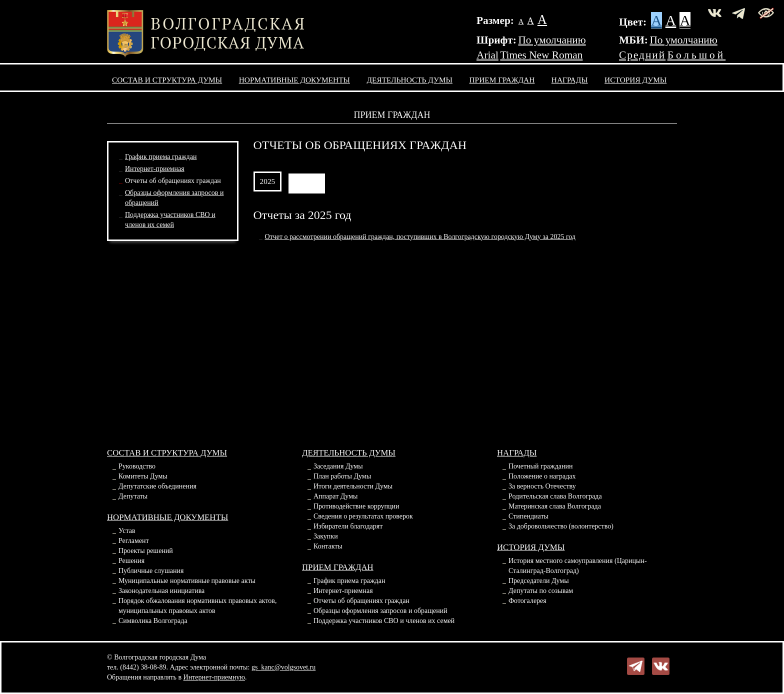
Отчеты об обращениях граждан (173, 181)
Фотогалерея (527, 601)
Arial (487, 55)
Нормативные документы (294, 80)
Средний (642, 55)
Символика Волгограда (153, 621)
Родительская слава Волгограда (555, 496)
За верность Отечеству (542, 486)
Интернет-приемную (214, 677)
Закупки (326, 536)
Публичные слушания (151, 571)
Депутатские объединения (157, 486)
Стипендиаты (528, 516)
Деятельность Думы (410, 80)
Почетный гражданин (540, 466)
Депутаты (133, 496)
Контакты (328, 546)
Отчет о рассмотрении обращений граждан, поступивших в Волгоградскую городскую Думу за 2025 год (420, 237)
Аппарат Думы (335, 496)
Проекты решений (146, 551)
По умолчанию (552, 40)
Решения (131, 561)
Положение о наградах (542, 476)
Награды (570, 80)
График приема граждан (161, 157)
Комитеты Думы (143, 476)
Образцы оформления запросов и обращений (380, 611)
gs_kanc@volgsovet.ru (283, 667)
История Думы (635, 80)
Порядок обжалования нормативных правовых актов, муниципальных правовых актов (197, 606)
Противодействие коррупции (356, 506)
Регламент (134, 541)
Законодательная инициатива (161, 591)
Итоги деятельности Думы (353, 486)
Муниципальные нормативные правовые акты (187, 581)
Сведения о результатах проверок (363, 516)
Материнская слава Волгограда (555, 506)
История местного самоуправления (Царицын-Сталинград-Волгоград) (578, 566)
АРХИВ (307, 181)
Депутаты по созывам (541, 591)
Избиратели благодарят (348, 526)
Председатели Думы (539, 581)
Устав (127, 531)
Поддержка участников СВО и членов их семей (384, 621)
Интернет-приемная (155, 169)
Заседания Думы (338, 466)
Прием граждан (502, 80)
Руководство (137, 466)
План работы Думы (342, 476)
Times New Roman (541, 55)
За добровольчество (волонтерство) (561, 526)
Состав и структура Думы (167, 80)
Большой (697, 55)
